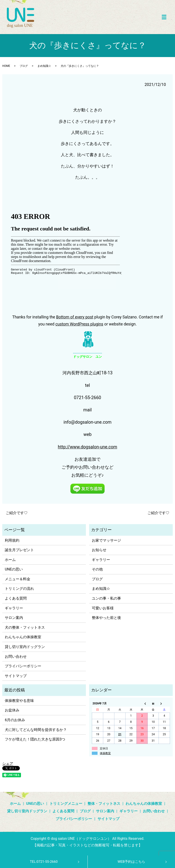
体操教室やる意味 (19, 701)
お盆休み (12, 710)
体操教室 (105, 753)
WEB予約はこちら (131, 862)
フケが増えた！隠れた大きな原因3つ (35, 739)
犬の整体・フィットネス (25, 627)
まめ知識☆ (44, 66)
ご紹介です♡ (17, 513)
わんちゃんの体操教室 (23, 637)
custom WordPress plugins (79, 324)
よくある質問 (16, 598)
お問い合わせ (16, 657)
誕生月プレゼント (19, 550)
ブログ (24, 66)
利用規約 (12, 540)
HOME (6, 66)
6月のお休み (15, 720)
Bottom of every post (75, 317)
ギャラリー (14, 608)
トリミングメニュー (66, 804)
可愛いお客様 (103, 608)
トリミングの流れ (19, 589)
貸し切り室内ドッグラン (25, 647)
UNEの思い (14, 569)
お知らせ (99, 550)
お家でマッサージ (106, 540)
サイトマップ (16, 676)
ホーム (10, 560)
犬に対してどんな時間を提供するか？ (36, 730)
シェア (8, 764)
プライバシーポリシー (23, 666)
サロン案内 (14, 618)
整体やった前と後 (106, 618)
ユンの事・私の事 (106, 598)
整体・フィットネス (104, 804)
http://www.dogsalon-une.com (87, 447)
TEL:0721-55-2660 (44, 862)
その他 (97, 569)
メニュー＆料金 (18, 579)
